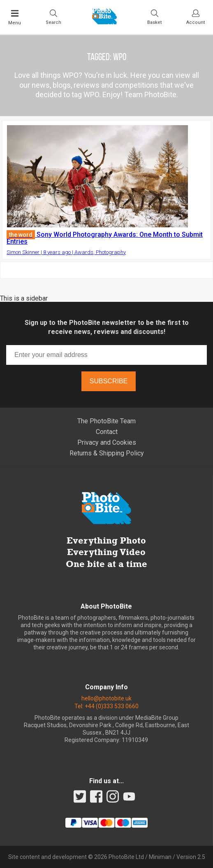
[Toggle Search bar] (53, 17)
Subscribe (109, 381)
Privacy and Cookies (107, 442)
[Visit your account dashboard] (196, 17)
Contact (107, 432)
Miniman (160, 857)
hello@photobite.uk (106, 698)
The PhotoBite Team (106, 421)
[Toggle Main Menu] (15, 17)
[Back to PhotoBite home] (104, 22)
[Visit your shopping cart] (154, 17)
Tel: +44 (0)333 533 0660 (106, 706)
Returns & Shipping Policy (107, 453)
